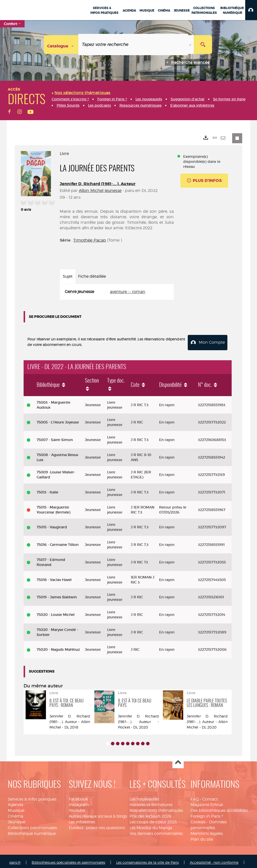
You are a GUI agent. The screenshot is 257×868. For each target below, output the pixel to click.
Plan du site (202, 837)
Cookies (198, 819)
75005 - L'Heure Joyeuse (58, 420)
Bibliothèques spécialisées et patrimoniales (68, 860)
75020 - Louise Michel (56, 612)
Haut (178, 760)
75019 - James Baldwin (57, 595)
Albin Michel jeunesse (100, 191)
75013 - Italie (47, 489)
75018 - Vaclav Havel (54, 577)
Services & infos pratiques (32, 796)
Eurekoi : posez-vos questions (97, 825)
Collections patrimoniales (32, 825)
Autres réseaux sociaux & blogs (98, 814)
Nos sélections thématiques (156, 808)
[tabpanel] (117, 292)
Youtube (77, 808)
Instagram (79, 802)
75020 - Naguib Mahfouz (58, 647)
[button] (251, 10)
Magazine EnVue (207, 802)
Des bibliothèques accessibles (219, 808)
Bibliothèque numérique (32, 831)
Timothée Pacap (90, 240)
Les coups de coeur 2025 (153, 819)
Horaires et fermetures (151, 802)
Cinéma (15, 814)
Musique (16, 808)
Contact (210, 796)
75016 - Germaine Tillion (58, 542)
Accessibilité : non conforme (214, 860)
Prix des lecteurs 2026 (150, 814)
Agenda (15, 802)
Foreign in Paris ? (207, 814)
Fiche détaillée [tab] (92, 276)
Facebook (78, 796)
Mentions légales (207, 831)
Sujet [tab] (68, 276)
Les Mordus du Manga (151, 825)
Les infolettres (82, 819)
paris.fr (15, 860)
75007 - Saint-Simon (55, 437)
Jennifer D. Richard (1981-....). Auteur (98, 184)
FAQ (195, 796)
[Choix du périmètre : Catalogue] (61, 45)
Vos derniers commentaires (156, 831)
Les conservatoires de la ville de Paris (147, 860)
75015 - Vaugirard (52, 525)
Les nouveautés (144, 796)
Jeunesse (17, 819)
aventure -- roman (128, 292)
